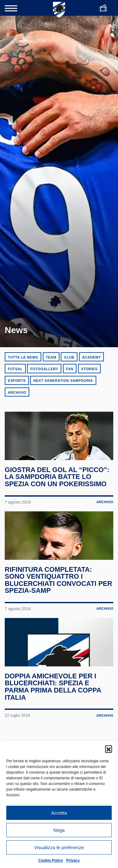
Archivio (17, 392)
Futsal (15, 369)
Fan (70, 369)
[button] (109, 749)
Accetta (59, 813)
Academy (92, 357)
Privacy (73, 860)
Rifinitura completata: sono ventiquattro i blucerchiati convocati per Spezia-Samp (59, 592)
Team (51, 357)
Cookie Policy (51, 860)
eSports (17, 381)
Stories (89, 369)
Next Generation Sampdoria (63, 381)
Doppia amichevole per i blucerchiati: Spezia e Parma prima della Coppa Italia (53, 705)
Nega (59, 830)
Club (69, 357)
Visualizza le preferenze (59, 847)
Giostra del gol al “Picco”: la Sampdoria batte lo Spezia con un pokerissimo (57, 483)
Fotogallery (44, 369)
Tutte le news (23, 357)
